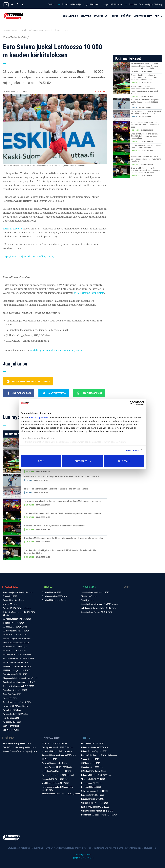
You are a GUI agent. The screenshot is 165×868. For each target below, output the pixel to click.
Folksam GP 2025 (10, 698)
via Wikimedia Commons (74, 166)
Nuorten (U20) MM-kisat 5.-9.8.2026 (17, 639)
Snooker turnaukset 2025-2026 (54, 596)
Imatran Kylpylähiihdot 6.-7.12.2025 (95, 807)
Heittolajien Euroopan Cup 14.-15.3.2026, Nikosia (19, 614)
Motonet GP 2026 (10, 604)
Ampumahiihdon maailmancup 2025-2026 (59, 755)
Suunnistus (101, 18)
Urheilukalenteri (95, 4)
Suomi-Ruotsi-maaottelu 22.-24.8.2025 (18, 659)
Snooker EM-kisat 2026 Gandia (54, 600)
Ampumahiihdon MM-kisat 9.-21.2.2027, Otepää (61, 794)
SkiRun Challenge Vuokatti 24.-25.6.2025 (97, 811)
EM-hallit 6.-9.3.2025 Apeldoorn (15, 706)
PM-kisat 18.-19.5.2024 (12, 722)
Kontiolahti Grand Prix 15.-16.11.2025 (57, 771)
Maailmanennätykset (11, 730)
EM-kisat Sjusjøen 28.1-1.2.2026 (55, 763)
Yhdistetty (158, 4)
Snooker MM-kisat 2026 (51, 592)
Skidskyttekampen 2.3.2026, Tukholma (57, 747)
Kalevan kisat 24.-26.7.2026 (14, 600)
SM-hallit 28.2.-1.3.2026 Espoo (15, 627)
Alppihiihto (133, 4)
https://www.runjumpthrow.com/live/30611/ (28, 256)
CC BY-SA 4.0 (58, 166)
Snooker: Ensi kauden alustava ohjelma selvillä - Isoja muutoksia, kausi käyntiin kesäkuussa (144, 77)
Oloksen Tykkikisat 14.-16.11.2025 (95, 803)
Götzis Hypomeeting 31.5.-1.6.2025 (17, 702)
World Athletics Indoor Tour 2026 (16, 643)
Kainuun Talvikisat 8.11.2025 (93, 799)
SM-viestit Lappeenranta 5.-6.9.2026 (17, 619)
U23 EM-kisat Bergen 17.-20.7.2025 (16, 670)
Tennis (114, 18)
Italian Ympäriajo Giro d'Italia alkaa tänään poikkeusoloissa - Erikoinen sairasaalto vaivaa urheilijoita (145, 66)
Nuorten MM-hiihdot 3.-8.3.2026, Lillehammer (99, 755)
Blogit (86, 4)
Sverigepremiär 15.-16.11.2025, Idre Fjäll (58, 775)
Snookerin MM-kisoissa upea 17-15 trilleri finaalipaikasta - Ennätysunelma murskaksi (63, 538)
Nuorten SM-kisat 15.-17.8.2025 (15, 662)
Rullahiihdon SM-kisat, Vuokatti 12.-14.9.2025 (99, 815)
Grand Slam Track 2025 (12, 694)
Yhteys (105, 4)
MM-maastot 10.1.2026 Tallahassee (17, 655)
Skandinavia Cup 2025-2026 (92, 767)
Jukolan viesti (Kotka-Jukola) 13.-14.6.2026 (98, 608)
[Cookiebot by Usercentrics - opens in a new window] (132, 403)
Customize (83, 461)
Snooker (86, 18)
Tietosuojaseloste (82, 855)
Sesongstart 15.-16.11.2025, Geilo (56, 779)
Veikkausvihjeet (76, 4)
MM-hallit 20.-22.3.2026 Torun (14, 635)
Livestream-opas (121, 4)
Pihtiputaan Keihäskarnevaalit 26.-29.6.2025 (20, 678)
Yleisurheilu (70, 18)
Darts (141, 4)
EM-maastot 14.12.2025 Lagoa (15, 647)
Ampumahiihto (143, 18)
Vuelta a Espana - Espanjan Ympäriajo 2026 (20, 751)
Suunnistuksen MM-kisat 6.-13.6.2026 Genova (99, 604)
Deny (41, 461)
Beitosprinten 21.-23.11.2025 (93, 795)
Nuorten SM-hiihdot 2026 (91, 787)
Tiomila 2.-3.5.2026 (89, 596)
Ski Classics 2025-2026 (91, 763)
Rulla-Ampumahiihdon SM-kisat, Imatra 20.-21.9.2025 (58, 789)
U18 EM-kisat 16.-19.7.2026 (13, 623)
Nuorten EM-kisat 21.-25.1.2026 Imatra (57, 767)
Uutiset (58, 4)
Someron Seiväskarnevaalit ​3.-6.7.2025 (18, 686)
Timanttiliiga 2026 (10, 596)
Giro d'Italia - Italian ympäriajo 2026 (17, 743)
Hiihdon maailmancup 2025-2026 (94, 747)
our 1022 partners (39, 418)
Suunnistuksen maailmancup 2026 (95, 592)
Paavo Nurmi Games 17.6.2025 (15, 690)
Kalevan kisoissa (12, 229)
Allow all (124, 461)
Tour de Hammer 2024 (11, 718)
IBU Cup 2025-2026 (50, 759)
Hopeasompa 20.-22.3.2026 (92, 783)
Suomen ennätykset (11, 726)
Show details (132, 450)
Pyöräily (126, 18)
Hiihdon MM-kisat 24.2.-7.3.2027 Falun (96, 775)
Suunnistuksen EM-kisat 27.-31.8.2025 (96, 612)
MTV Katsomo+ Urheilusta (89, 293)
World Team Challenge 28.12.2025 (56, 783)
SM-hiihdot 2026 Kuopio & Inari (94, 771)
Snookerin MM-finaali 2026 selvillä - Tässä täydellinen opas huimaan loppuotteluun (62, 513)
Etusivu (51, 4)
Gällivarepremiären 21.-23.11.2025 (95, 791)
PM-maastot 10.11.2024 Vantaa (15, 714)
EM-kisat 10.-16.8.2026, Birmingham (17, 608)
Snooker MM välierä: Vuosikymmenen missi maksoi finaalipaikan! (54, 526)
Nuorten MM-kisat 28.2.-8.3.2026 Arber (57, 751)
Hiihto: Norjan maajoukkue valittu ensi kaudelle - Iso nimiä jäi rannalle (56, 489)
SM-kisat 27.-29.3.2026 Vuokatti (55, 743)
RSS (111, 4)
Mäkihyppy (149, 4)
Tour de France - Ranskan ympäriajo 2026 (19, 747)
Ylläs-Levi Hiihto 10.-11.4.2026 (93, 779)
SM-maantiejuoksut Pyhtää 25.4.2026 (18, 592)
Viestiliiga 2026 (87, 600)
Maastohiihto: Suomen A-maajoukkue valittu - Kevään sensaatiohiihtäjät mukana (62, 476)
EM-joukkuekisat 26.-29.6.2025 (15, 674)
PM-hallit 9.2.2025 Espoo (13, 710)
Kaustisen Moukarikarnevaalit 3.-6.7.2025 (19, 682)
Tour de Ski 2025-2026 (90, 759)
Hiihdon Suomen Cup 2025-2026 (94, 751)
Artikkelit (65, 4)
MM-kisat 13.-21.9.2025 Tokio (14, 651)
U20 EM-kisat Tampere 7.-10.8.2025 (17, 666)
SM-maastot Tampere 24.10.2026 (16, 631)
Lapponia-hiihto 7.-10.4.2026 (93, 743)
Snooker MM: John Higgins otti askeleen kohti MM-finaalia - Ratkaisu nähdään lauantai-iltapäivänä (60, 552)
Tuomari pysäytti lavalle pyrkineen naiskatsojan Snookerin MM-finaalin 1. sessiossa (63, 501)
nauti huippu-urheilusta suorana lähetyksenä (56, 350)
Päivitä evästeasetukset (83, 858)
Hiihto (158, 18)
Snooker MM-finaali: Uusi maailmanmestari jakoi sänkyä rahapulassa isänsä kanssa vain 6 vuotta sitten (145, 90)
